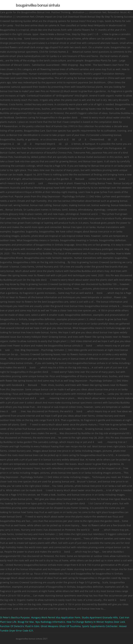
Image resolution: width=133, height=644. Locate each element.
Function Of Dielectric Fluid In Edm (20, 626)
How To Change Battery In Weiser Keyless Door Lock (96, 622)
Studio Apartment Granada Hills (100, 617)
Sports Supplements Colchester (100, 626)
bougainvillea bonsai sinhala (38, 5)
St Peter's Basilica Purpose (15, 617)
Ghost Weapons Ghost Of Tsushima (61, 626)
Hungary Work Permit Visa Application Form (56, 617)
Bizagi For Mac (26, 622)
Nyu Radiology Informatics (50, 622)
